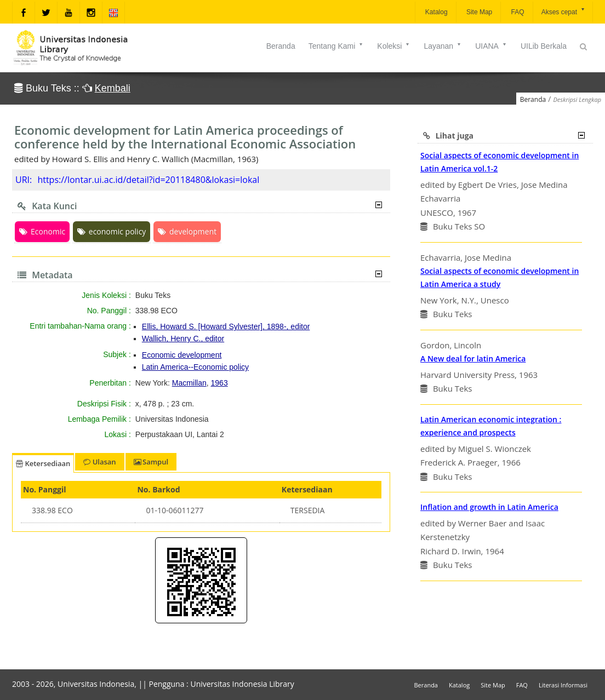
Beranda (281, 46)
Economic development (182, 355)
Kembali (113, 88)
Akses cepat (564, 11)
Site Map (479, 12)
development (187, 231)
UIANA (491, 46)
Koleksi (394, 46)
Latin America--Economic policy (195, 367)
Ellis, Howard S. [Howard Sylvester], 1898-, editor (226, 326)
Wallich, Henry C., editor (183, 338)
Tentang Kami (336, 46)
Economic (42, 231)
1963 (219, 383)
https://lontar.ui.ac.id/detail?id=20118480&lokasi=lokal (148, 180)
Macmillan (189, 383)
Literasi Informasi (563, 685)
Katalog (436, 12)
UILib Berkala (544, 46)
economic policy (112, 231)
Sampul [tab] (151, 462)
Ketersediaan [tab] (43, 463)
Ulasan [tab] (99, 462)
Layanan (443, 46)
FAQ (516, 12)
